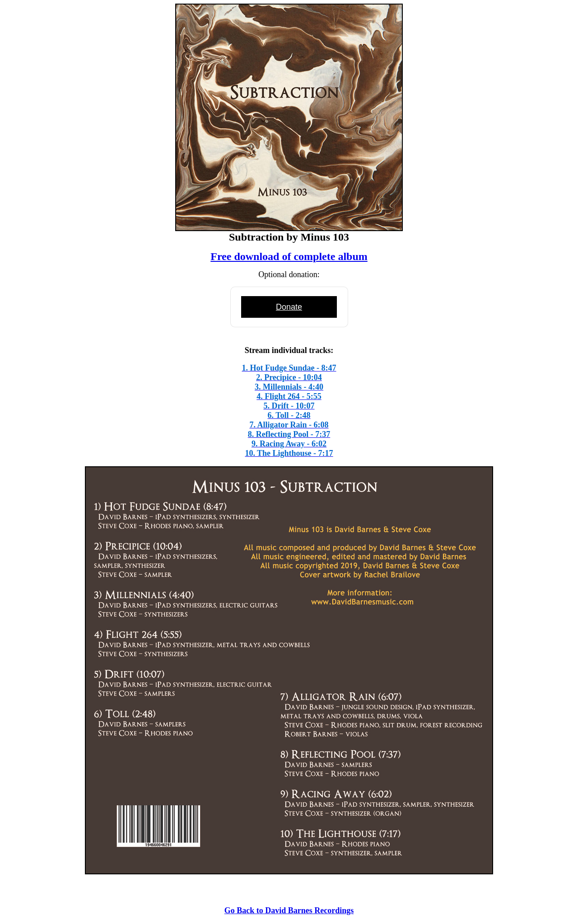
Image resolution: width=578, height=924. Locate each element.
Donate (289, 307)
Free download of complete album (289, 256)
